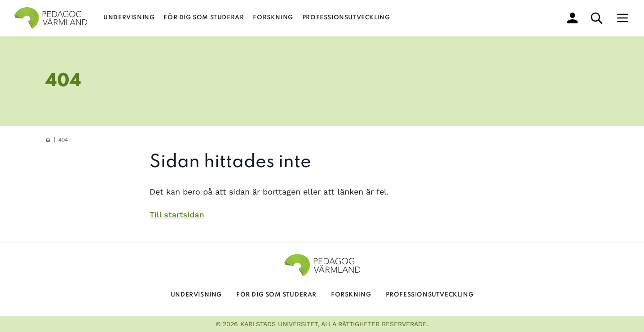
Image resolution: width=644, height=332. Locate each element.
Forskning (273, 18)
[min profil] (573, 18)
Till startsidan (177, 215)
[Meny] (622, 18)
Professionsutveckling (346, 18)
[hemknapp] (48, 140)
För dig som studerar (204, 18)
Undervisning (129, 18)
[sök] (597, 18)
